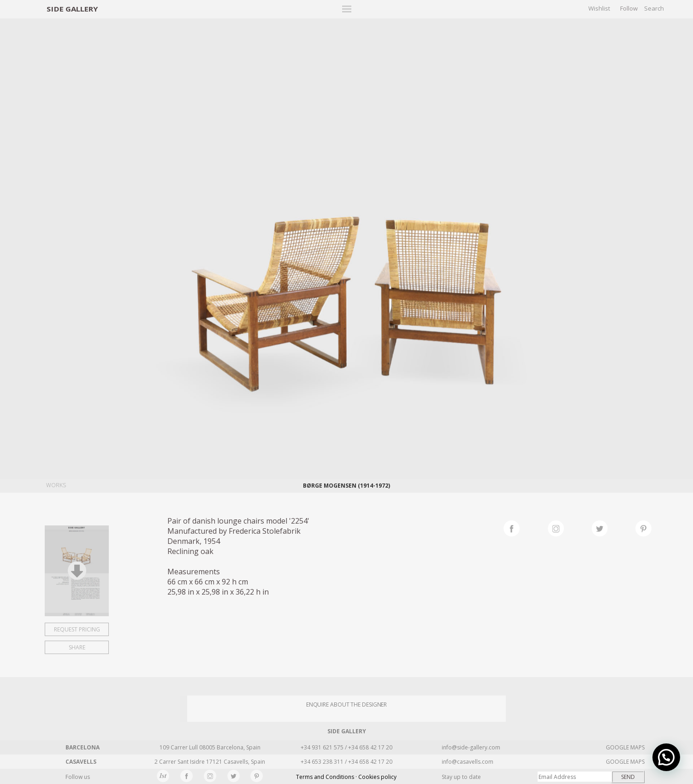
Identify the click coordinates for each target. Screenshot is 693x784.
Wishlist (599, 8)
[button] (666, 757)
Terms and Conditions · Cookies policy (346, 777)
